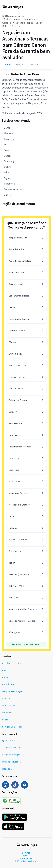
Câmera (16, 19)
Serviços (19, 64)
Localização (33, 64)
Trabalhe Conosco (11, 747)
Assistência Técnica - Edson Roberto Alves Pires (22, 24)
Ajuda (25, 856)
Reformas (7, 713)
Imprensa (25, 853)
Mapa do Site (8, 769)
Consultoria (8, 684)
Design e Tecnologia (12, 691)
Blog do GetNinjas (11, 755)
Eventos (6, 698)
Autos (5, 677)
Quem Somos (9, 740)
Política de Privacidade (25, 861)
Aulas (5, 670)
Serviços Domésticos (12, 727)
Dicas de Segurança (11, 762)
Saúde (5, 720)
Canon (25, 19)
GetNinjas (7, 16)
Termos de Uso (25, 858)
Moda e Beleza (9, 705)
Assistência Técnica (12, 663)
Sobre (7, 64)
